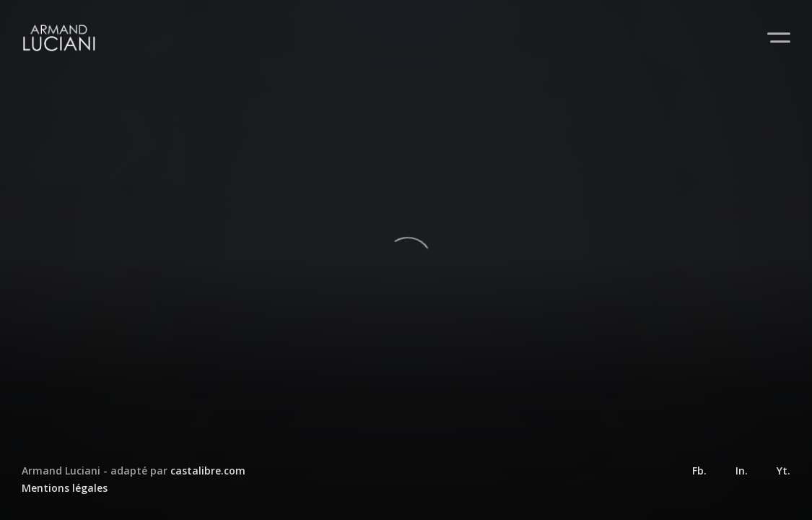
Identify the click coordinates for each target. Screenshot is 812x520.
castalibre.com (208, 471)
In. (742, 471)
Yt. (783, 471)
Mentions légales (65, 488)
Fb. (699, 471)
